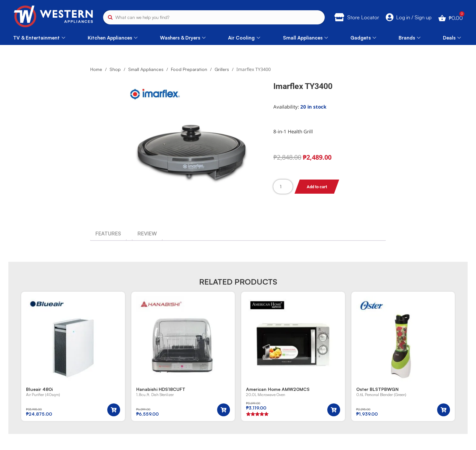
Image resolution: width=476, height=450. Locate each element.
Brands (410, 38)
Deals (452, 38)
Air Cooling (244, 38)
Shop (115, 69)
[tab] (108, 234)
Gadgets (363, 38)
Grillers (222, 69)
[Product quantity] (283, 187)
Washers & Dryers (183, 38)
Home (96, 69)
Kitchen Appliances (113, 38)
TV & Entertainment (39, 38)
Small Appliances (305, 38)
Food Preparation (189, 69)
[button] (114, 410)
